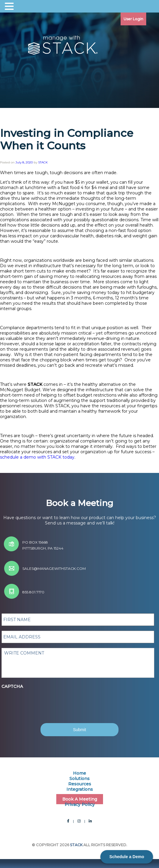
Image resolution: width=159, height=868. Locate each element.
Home (79, 773)
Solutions (79, 779)
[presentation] (49, 701)
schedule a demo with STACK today (37, 457)
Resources (80, 784)
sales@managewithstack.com (54, 568)
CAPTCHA (12, 686)
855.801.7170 (33, 592)
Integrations (80, 789)
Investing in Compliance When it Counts (67, 139)
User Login (133, 19)
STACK (43, 162)
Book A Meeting (80, 799)
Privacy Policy (80, 804)
